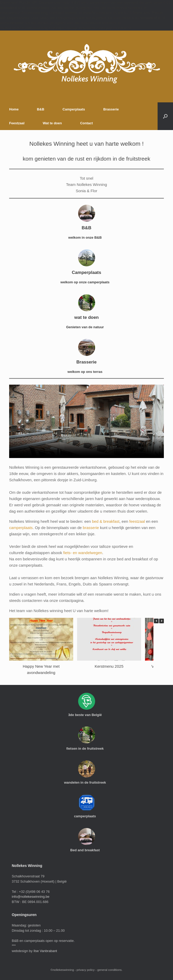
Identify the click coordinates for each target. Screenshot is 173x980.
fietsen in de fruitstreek (87, 749)
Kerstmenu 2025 (109, 666)
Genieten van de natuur (86, 327)
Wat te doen (52, 123)
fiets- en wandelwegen (83, 553)
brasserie (91, 528)
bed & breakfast (106, 521)
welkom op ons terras (86, 372)
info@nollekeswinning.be (31, 897)
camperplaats (21, 528)
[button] (165, 116)
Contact (86, 123)
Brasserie (111, 109)
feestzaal (137, 521)
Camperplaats (74, 109)
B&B (41, 109)
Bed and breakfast (86, 850)
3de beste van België (86, 715)
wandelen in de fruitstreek (86, 782)
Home (14, 109)
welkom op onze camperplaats (86, 282)
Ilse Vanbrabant (45, 951)
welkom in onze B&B (86, 237)
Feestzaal (17, 123)
